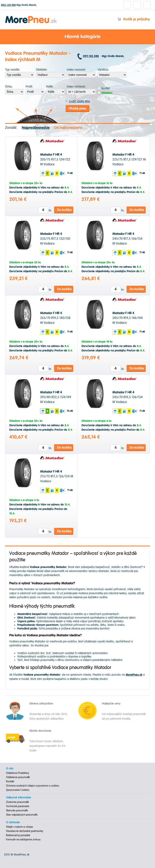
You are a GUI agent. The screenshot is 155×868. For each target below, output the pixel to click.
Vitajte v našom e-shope (19, 827)
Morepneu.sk (31, 17)
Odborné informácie (19, 798)
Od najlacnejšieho (68, 128)
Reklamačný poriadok (18, 835)
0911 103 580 (8, 5)
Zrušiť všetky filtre (77, 101)
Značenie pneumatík (17, 802)
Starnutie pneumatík (17, 811)
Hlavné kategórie (77, 37)
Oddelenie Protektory (18, 773)
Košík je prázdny (134, 19)
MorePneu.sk (21, 855)
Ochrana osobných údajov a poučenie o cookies (33, 786)
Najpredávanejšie (36, 128)
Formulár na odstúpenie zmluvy (23, 840)
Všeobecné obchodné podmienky (25, 831)
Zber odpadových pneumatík (22, 815)
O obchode (13, 822)
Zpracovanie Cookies (18, 790)
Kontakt (10, 782)
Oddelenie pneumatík (18, 777)
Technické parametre (18, 806)
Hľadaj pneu (77, 108)
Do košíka (64, 210)
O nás (10, 769)
